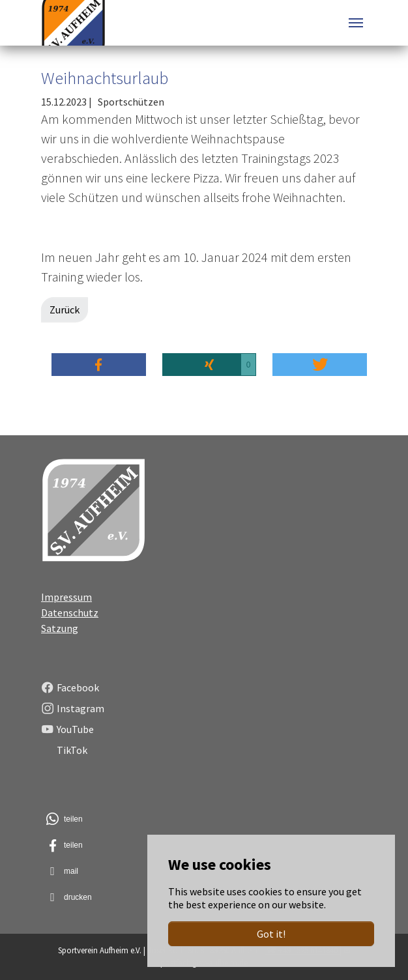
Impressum (66, 597)
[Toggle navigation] (356, 23)
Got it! (271, 934)
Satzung (60, 628)
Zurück (65, 310)
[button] (99, 365)
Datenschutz (70, 612)
